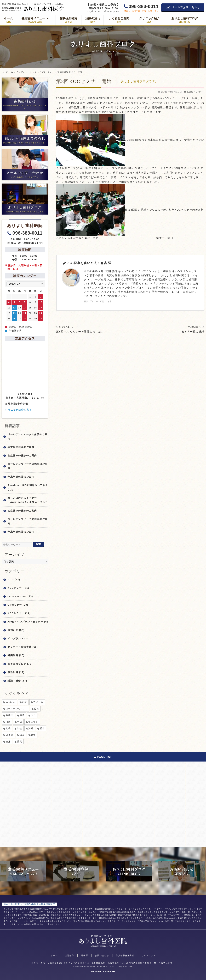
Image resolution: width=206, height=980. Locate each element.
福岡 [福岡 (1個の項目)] (22, 735)
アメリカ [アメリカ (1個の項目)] (38, 702)
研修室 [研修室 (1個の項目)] (9, 735)
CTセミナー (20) (18, 605)
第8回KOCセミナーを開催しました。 (80, 331)
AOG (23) (14, 580)
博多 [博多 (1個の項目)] (22, 715)
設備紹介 (69, 955)
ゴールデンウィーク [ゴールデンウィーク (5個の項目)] (17, 709)
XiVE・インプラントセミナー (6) (28, 622)
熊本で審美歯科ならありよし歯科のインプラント (100, 967)
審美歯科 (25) (16, 655)
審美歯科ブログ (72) (20, 664)
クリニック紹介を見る (18, 410)
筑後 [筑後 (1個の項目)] (33, 735)
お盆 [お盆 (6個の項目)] (24, 702)
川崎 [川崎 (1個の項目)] (8, 722)
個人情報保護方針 (125, 955)
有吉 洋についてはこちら (98, 301)
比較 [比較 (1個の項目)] (19, 728)
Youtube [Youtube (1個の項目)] (11, 702)
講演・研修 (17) (17, 681)
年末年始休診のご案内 (21, 447)
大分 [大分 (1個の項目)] (33, 715)
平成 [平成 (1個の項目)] (19, 722)
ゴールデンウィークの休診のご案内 (28, 437)
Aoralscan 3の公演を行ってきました (28, 487)
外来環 (85, 955)
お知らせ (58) (16, 630)
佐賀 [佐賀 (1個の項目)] (36, 709)
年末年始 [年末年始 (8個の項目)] (33, 722)
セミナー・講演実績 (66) (23, 647)
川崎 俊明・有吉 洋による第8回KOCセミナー (151, 98)
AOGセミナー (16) (19, 588)
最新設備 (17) (16, 672)
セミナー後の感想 (193, 331)
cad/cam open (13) (20, 596)
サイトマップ (148, 955)
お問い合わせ (102, 955)
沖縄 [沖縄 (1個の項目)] (31, 728)
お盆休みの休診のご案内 (22, 455)
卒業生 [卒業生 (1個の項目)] (9, 715)
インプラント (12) (19, 638)
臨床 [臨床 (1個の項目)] (8, 742)
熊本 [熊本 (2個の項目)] (42, 728)
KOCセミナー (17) (19, 613)
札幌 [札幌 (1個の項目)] (8, 728)
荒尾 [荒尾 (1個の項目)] (19, 742)
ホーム (54, 955)
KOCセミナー (195, 92)
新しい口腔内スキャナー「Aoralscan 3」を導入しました (28, 500)
